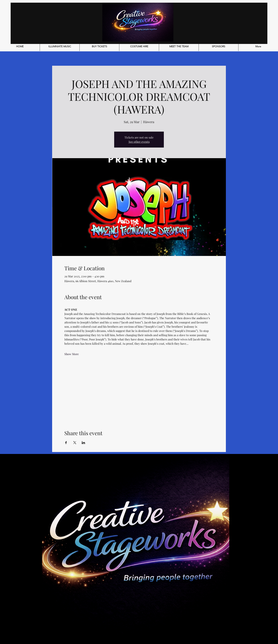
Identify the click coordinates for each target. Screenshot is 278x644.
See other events (139, 142)
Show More (72, 354)
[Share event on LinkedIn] (83, 443)
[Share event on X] (75, 443)
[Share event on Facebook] (66, 443)
